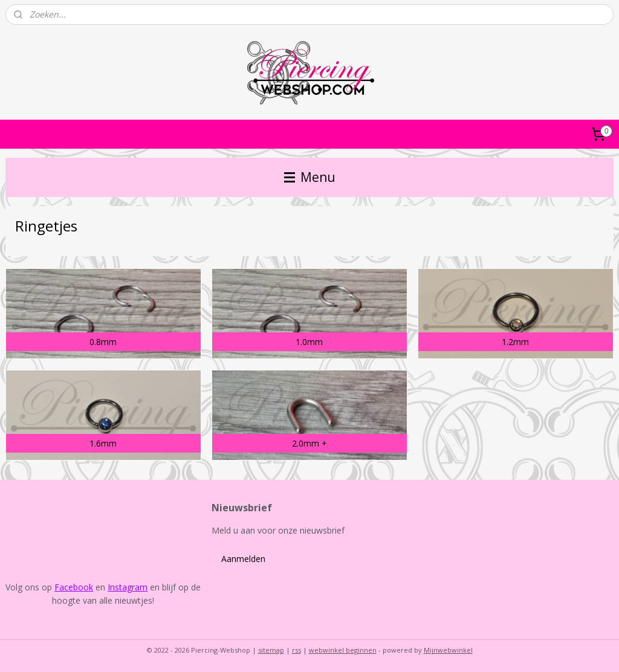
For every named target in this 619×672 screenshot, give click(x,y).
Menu (310, 177)
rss (297, 650)
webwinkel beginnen (343, 650)
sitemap (271, 650)
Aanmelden (243, 559)
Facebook (74, 587)
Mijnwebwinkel (448, 650)
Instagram (128, 587)
